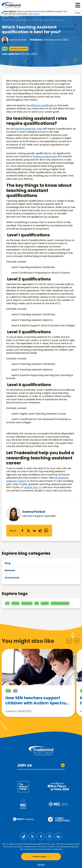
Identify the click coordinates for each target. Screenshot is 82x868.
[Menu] (78, 5)
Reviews (10, 570)
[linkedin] (34, 531)
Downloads (12, 578)
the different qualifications (41, 105)
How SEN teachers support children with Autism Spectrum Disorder (38, 702)
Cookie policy (58, 849)
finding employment (45, 156)
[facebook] (22, 531)
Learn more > (34, 14)
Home (5, 16)
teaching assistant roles (28, 129)
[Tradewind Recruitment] (11, 5)
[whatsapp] (46, 531)
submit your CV (33, 487)
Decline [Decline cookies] (41, 865)
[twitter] (28, 531)
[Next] (77, 641)
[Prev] (69, 641)
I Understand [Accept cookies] (39, 857)
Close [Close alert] (77, 13)
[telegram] (40, 531)
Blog (16, 16)
